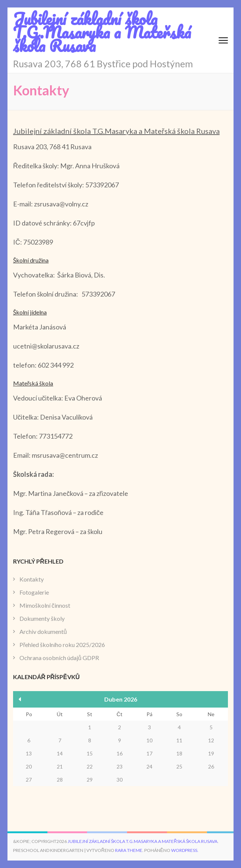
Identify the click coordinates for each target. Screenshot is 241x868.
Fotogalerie (34, 592)
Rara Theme (129, 850)
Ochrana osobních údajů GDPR (59, 658)
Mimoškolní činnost (45, 605)
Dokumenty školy (42, 618)
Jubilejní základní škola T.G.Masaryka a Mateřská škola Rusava (102, 32)
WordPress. (185, 850)
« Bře (20, 699)
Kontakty (32, 579)
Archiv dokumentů (43, 631)
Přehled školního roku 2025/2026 (62, 645)
